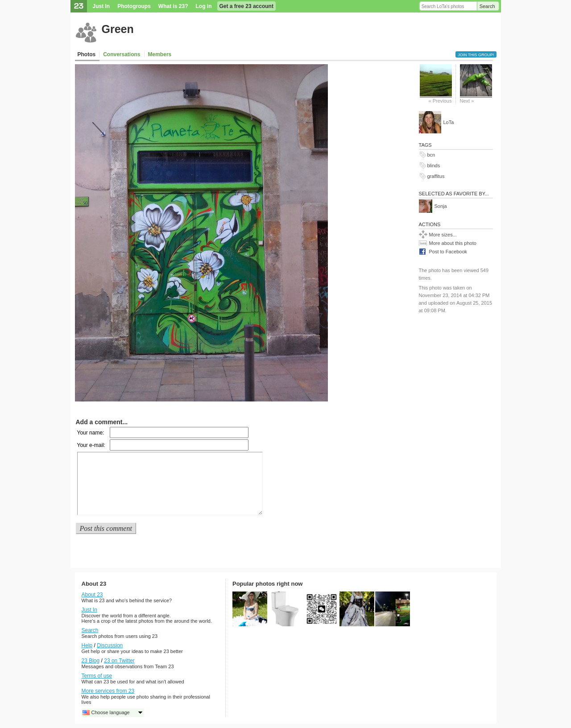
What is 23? (173, 6)
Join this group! (476, 55)
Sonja (441, 206)
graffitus (436, 176)
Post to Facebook (448, 252)
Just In (101, 6)
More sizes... (443, 235)
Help (87, 645)
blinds (434, 165)
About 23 (92, 595)
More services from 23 (108, 691)
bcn (431, 155)
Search (487, 6)
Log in (204, 6)
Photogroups (134, 6)
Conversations (122, 54)
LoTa (449, 122)
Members (160, 54)
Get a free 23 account (246, 6)
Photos (87, 54)
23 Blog (91, 661)
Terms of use (97, 676)
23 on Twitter (119, 661)
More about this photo (453, 243)
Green (118, 29)
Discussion (110, 645)
